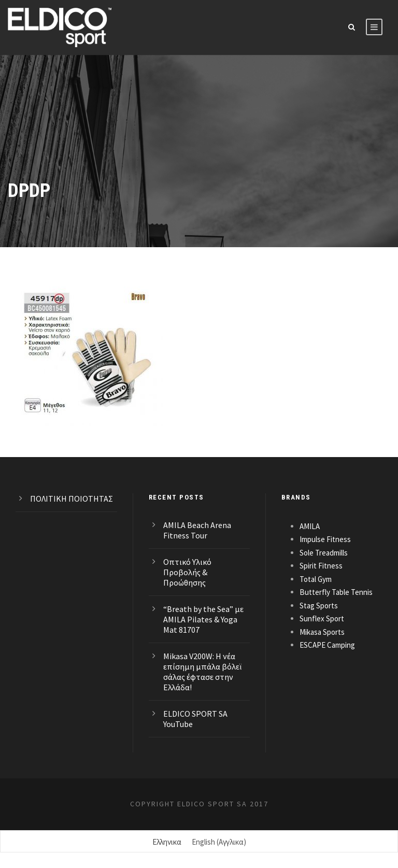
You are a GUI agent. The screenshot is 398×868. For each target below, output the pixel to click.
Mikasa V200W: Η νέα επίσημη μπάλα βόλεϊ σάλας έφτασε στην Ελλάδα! (202, 672)
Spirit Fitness (321, 566)
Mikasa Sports (322, 632)
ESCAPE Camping (327, 645)
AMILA (310, 526)
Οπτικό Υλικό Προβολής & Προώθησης (187, 572)
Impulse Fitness (325, 539)
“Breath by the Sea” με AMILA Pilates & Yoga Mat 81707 (203, 619)
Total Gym (316, 579)
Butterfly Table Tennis (336, 592)
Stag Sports (319, 606)
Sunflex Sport (322, 618)
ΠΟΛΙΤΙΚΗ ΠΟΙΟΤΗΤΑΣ (72, 499)
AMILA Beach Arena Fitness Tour (197, 530)
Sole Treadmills (324, 553)
